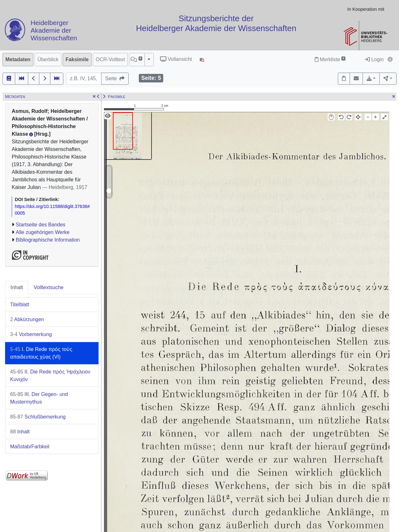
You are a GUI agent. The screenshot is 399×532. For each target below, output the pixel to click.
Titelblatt (20, 305)
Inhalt (17, 287)
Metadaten (18, 59)
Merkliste (330, 59)
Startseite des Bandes (41, 225)
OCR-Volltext (110, 59)
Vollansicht (176, 59)
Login (374, 59)
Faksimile (77, 59)
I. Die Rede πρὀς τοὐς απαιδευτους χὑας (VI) (41, 353)
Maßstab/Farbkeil (30, 447)
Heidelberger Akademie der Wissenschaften (54, 31)
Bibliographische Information (48, 240)
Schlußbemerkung (38, 417)
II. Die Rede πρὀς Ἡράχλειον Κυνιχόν (50, 376)
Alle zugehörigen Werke (43, 232)
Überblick (48, 59)
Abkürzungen (27, 319)
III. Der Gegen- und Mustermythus (39, 398)
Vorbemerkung (31, 334)
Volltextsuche (48, 287)
